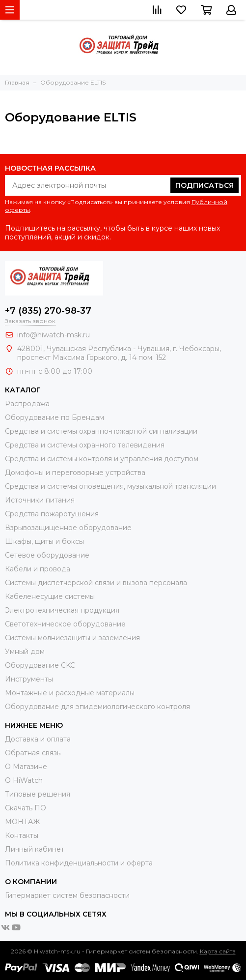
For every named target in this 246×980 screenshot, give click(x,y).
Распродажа (27, 404)
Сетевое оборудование (47, 555)
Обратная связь (33, 753)
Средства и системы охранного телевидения (85, 445)
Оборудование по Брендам (55, 417)
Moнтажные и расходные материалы (70, 693)
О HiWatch (24, 780)
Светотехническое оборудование (65, 624)
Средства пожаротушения (52, 514)
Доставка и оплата (38, 739)
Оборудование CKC (40, 665)
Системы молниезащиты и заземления (72, 638)
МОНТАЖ (22, 822)
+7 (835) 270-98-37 (48, 311)
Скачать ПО (26, 808)
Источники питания (40, 500)
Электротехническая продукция (62, 610)
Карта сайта (218, 951)
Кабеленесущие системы (50, 596)
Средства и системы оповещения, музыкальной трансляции (110, 486)
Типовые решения (38, 794)
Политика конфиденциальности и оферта (79, 863)
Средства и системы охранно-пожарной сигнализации (101, 431)
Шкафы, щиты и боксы (44, 541)
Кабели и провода (38, 569)
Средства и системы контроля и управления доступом (102, 459)
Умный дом (25, 652)
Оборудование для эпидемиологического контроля (97, 707)
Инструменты (29, 679)
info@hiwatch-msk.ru (54, 335)
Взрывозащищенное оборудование (68, 528)
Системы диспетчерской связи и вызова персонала (96, 583)
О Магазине (26, 767)
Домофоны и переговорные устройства (75, 473)
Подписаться (205, 185)
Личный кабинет (35, 849)
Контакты (22, 835)
